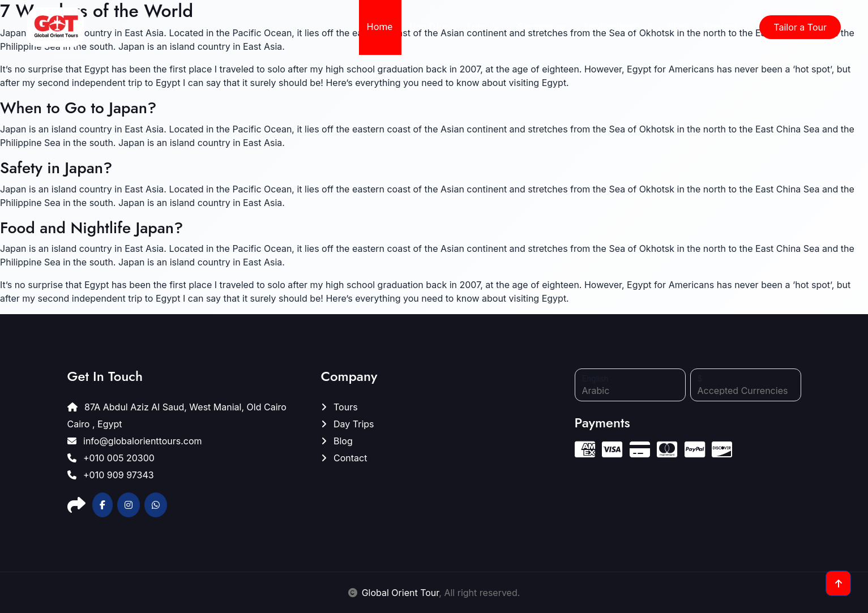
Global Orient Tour (401, 593)
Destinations (611, 27)
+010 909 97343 (111, 475)
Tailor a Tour (800, 27)
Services (536, 27)
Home (380, 27)
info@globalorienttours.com (135, 441)
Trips (477, 27)
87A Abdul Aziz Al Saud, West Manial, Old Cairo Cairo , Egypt (177, 415)
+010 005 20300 (111, 458)
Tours (339, 407)
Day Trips (429, 27)
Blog (677, 27)
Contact (721, 27)
